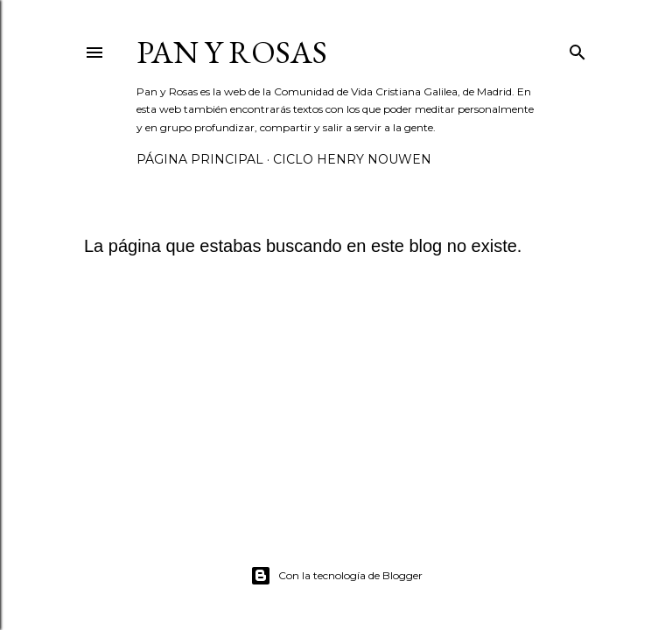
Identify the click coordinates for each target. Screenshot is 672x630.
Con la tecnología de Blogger (336, 576)
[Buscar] (577, 49)
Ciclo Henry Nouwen (352, 159)
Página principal (200, 159)
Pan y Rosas (232, 52)
